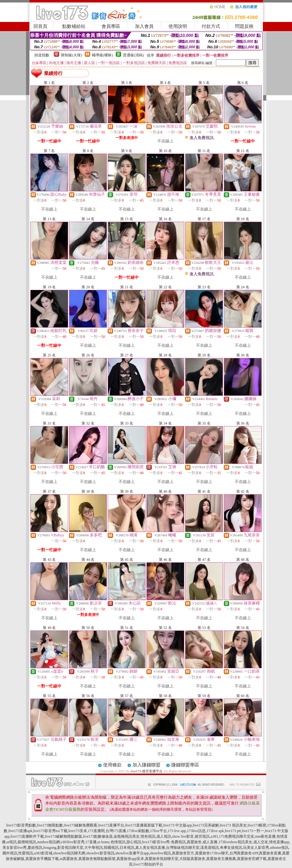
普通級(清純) (133, 55)
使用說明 (178, 26)
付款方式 (211, 26)
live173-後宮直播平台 (147, 771)
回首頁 (40, 26)
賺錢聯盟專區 (185, 765)
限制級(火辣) (72, 55)
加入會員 (144, 26)
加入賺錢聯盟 (146, 765)
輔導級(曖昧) (102, 55)
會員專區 (111, 26)
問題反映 (244, 26)
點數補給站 (74, 26)
